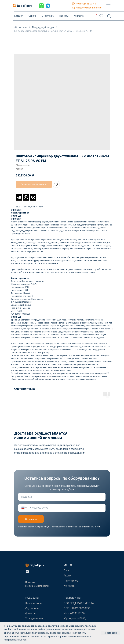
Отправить (31, 519)
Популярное (71, 581)
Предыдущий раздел (43, 27)
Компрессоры (34, 603)
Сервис (32, 16)
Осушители (32, 608)
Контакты (79, 16)
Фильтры (31, 613)
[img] (109, 6)
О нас (67, 570)
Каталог (18, 16)
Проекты (64, 16)
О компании (48, 16)
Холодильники (34, 619)
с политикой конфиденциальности (83, 527)
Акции (67, 576)
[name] (62, 497)
